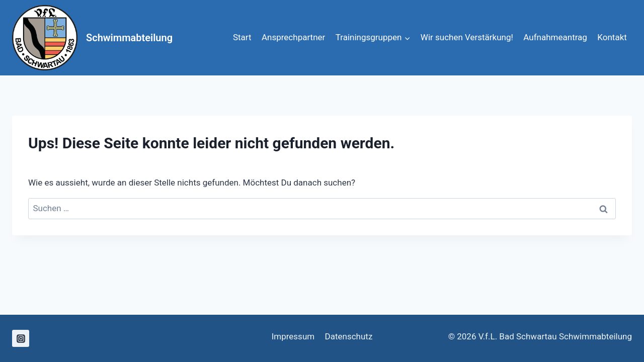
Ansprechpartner (293, 37)
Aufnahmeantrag (555, 37)
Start (242, 37)
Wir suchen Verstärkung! (467, 37)
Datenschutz (349, 336)
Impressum (293, 336)
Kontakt (612, 37)
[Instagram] (21, 338)
